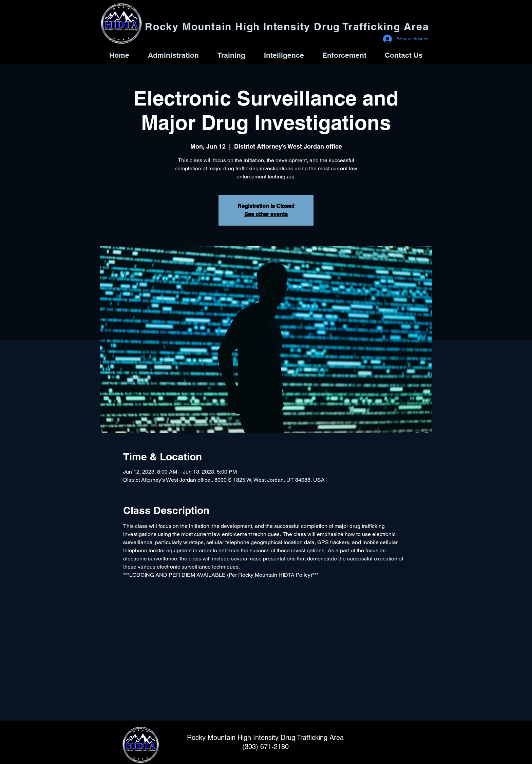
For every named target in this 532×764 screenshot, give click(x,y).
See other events (266, 214)
